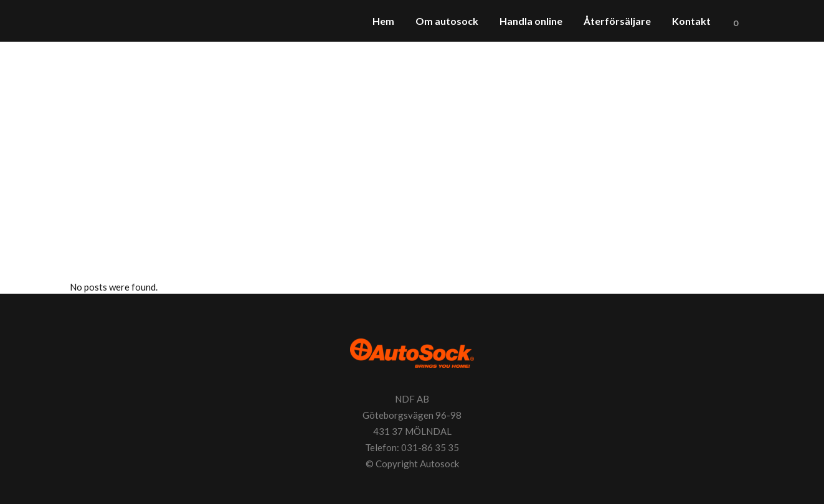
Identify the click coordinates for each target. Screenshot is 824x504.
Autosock (439, 464)
